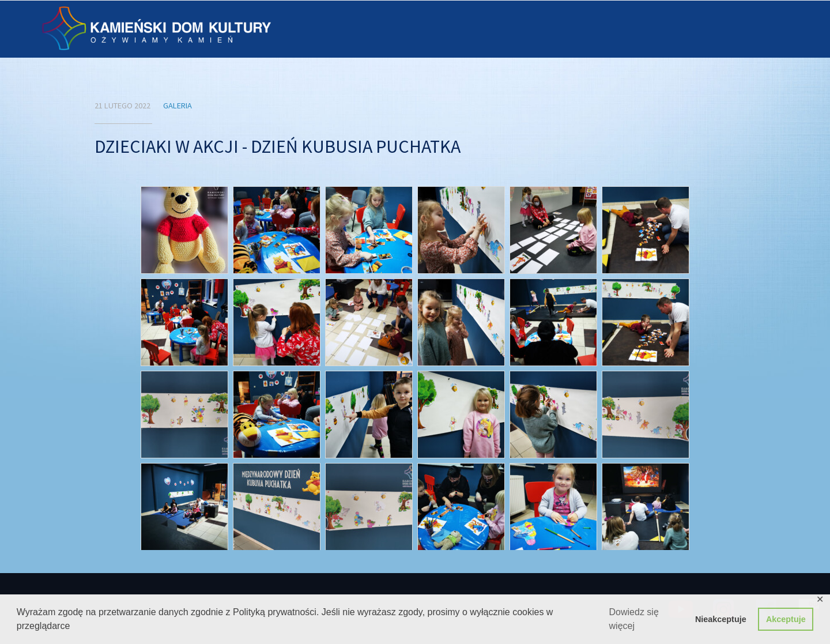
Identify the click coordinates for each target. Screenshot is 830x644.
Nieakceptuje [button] (721, 619)
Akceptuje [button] (786, 619)
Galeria (178, 106)
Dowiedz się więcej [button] (634, 619)
